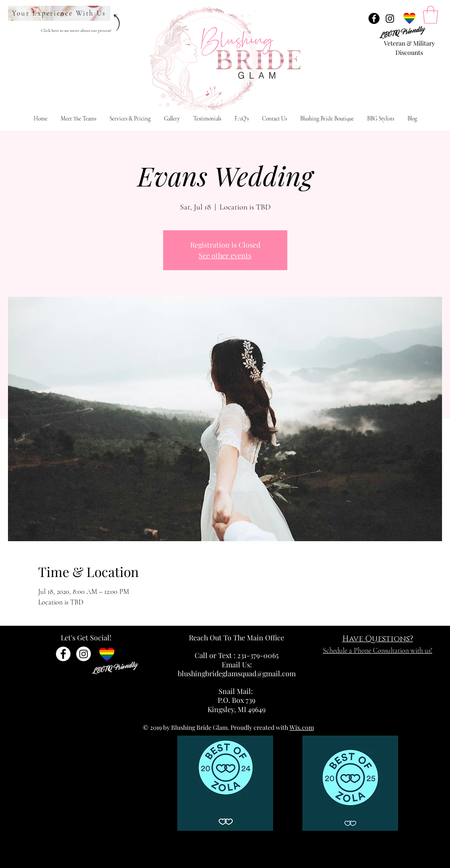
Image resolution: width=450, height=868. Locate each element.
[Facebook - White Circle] (63, 654)
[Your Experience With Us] (59, 13)
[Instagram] (390, 18)
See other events (225, 255)
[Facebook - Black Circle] (374, 18)
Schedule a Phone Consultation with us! (378, 651)
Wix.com (302, 727)
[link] (430, 15)
